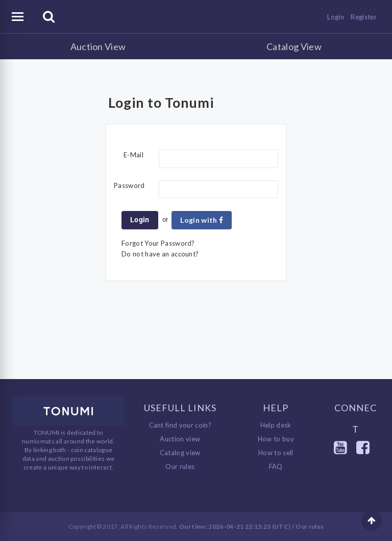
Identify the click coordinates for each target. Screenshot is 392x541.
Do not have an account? (160, 254)
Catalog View (294, 46)
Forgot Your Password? (158, 243)
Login (336, 17)
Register (364, 17)
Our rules (180, 466)
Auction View (98, 46)
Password (129, 185)
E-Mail (133, 155)
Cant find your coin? (180, 425)
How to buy (276, 439)
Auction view (180, 439)
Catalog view (180, 453)
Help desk (276, 425)
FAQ (276, 466)
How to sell (276, 453)
